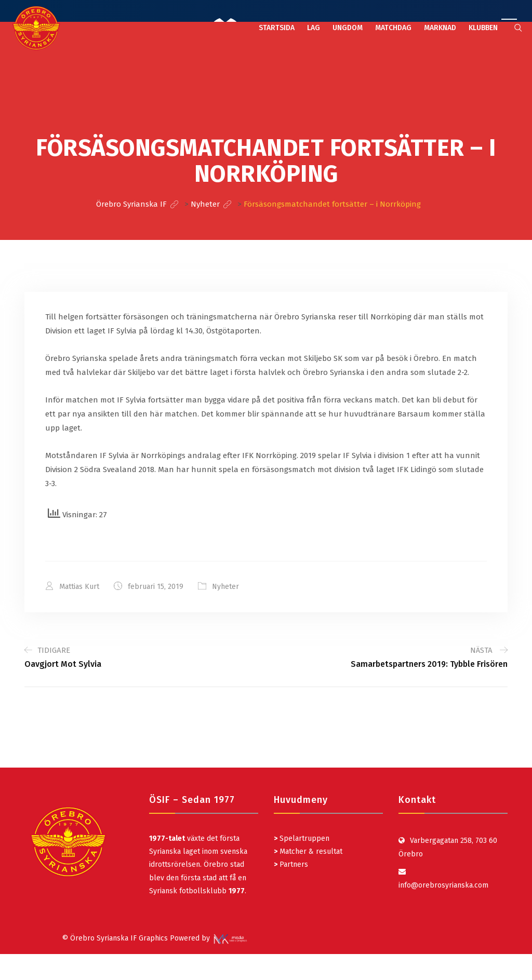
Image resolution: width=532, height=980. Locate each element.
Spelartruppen (303, 838)
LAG (314, 28)
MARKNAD (440, 28)
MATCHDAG (393, 28)
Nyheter (225, 587)
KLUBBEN (483, 28)
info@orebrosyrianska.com (443, 885)
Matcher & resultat (308, 851)
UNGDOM (348, 28)
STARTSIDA (277, 28)
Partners (291, 864)
